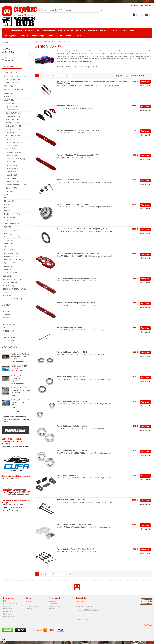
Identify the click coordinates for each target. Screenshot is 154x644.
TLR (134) (8, 227)
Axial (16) (8, 195)
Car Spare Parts (91, 30)
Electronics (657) (11, 273)
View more (16, 411)
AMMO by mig (8, 331)
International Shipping (11, 604)
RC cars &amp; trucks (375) (15, 76)
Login (142, 5)
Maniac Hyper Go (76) (12, 214)
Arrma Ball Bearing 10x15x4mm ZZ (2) (72, 352)
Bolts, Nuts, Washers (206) (14, 260)
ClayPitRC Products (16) (14, 299)
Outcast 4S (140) (12, 149)
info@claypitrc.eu (82, 619)
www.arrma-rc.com (87, 61)
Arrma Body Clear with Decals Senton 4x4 (74, 524)
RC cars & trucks (32, 30)
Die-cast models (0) (11, 79)
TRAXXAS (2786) (10, 230)
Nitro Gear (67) (9, 286)
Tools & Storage (38, 36)
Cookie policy (8, 611)
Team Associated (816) (12, 224)
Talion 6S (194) (11, 162)
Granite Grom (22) (12, 110)
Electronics (105, 30)
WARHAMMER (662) (10, 73)
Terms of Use (8, 614)
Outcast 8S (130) (12, 191)
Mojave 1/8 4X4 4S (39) (14, 152)
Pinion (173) (9, 266)
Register (148, 5)
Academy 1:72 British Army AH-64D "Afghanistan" (19, 378)
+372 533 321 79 (82, 615)
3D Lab (59, 36)
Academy (7, 315)
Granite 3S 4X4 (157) (13, 129)
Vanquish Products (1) (12, 237)
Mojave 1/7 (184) (11, 175)
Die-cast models (49, 30)
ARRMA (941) (9, 100)
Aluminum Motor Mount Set (68, 106)
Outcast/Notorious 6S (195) (15, 168)
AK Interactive (9, 324)
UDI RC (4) (8, 234)
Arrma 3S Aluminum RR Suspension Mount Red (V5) (78, 155)
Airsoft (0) (8, 292)
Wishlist (52, 609)
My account (53, 601)
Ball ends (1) (9, 269)
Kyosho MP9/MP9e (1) (12, 253)
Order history (53, 604)
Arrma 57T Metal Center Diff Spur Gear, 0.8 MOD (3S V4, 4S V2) (82, 229)
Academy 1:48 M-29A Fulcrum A (19, 367)
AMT (5, 334)
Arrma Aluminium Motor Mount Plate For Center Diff (78, 254)
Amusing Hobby (10, 338)
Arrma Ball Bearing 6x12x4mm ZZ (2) (72, 451)
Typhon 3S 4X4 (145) (13, 139)
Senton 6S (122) (11, 172)
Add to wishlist (145, 86)
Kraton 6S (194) (11, 155)
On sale (29, 604)
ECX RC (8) (8, 198)
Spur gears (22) (10, 263)
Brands (29, 601)
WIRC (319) (8, 243)
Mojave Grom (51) (12, 103)
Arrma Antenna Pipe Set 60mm (69, 327)
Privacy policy (8, 609)
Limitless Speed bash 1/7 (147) (16, 185)
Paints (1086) (8, 86)
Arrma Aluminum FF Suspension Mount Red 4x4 (76, 278)
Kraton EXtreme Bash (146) (15, 159)
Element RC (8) (10, 201)
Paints (78, 30)
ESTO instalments (10, 617)
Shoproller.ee (147, 625)
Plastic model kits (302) (13, 83)
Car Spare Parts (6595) (13, 89)
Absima (6, 311)
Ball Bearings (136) (11, 256)
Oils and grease (10, 36)
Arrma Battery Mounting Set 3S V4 (71, 500)
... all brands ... (10, 341)
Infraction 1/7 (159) (12, 182)
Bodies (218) (8, 276)
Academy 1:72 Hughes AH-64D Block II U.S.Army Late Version (21, 390)
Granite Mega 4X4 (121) (14, 133)
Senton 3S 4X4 (64, 42)
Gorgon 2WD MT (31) (13, 113)
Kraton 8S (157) (11, 188)
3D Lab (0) (7, 296)
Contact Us (7, 606)
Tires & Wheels (128, 30)
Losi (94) (7, 211)
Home (36, 42)
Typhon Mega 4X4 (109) (14, 142)
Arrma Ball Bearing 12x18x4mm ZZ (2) (72, 377)
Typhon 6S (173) (11, 165)
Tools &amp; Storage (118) (14, 289)
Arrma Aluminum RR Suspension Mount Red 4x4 (77, 303)
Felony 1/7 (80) (11, 178)
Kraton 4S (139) (11, 146)
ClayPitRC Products (73, 36)
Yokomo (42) (9, 250)
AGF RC (6, 318)
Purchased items (55, 606)
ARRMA (55, 42)
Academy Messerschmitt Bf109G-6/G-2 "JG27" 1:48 (20, 402)
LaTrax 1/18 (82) (10, 208)
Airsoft (50, 36)
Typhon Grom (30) (12, 107)
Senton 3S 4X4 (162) (13, 136)
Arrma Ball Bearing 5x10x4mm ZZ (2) (72, 401)
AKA (5, 328)
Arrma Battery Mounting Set (68, 475)
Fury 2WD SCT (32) (13, 120)
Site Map (29, 609)
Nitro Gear (24, 36)
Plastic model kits (66, 30)
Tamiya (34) (8, 221)
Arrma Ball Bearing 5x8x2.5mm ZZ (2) (72, 426)
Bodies (116, 30)
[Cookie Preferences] (4, 640)
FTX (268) (8, 204)
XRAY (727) (8, 247)
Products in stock (32, 606)
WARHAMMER (16, 30)
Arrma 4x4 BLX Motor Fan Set (69, 180)
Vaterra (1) (8, 240)
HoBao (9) (8, 97)
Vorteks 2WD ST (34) (13, 116)
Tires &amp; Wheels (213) (13, 279)
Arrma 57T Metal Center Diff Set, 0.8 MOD (74, 204)
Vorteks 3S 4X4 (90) (13, 123)
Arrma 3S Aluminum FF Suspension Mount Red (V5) (78, 130)
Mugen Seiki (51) (10, 217)
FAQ (5, 601)
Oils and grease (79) (12, 283)
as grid (127, 76)
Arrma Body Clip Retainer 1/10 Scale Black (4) (76, 549)
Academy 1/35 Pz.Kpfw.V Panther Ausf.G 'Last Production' (20, 356)
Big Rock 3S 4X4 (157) (14, 126)
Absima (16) (9, 94)
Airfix (6, 321)
